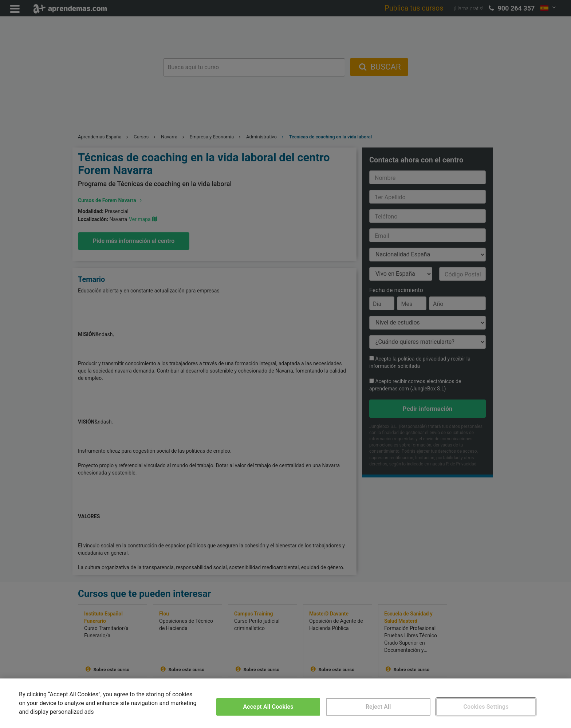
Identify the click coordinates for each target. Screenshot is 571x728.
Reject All (378, 707)
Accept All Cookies (268, 707)
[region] (285, 703)
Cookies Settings (486, 707)
